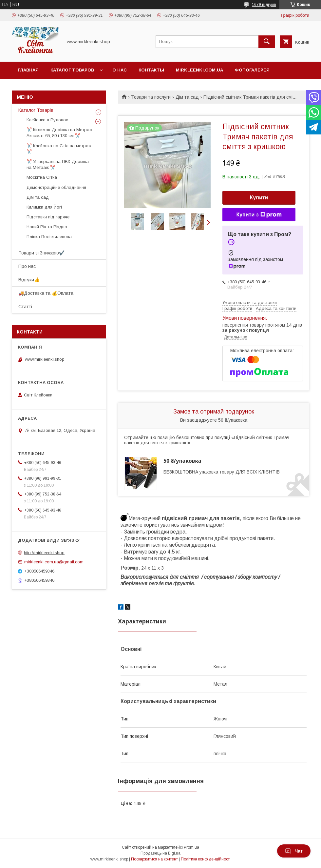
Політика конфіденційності (206, 859)
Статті (25, 307)
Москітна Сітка (42, 177)
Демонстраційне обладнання (56, 187)
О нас (120, 70)
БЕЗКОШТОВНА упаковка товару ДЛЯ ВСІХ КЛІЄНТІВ (222, 472)
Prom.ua (191, 847)
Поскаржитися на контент (154, 859)
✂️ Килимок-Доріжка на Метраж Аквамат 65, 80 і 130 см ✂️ (59, 133)
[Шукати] (267, 42)
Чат (294, 851)
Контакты (151, 70)
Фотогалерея (252, 70)
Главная (28, 70)
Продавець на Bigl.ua (160, 853)
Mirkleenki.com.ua (199, 70)
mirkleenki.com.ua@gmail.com (54, 562)
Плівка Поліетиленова (49, 237)
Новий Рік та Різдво (47, 227)
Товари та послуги (151, 97)
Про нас (27, 266)
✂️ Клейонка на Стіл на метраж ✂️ (59, 149)
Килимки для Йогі (44, 207)
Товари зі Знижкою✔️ (41, 253)
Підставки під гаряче (48, 217)
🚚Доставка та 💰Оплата (46, 293)
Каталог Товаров (72, 70)
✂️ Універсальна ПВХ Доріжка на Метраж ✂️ (58, 164)
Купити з (259, 215)
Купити (259, 198)
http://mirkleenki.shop (44, 552)
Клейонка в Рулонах (47, 120)
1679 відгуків (264, 5)
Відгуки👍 (29, 280)
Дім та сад (187, 97)
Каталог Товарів (36, 110)
